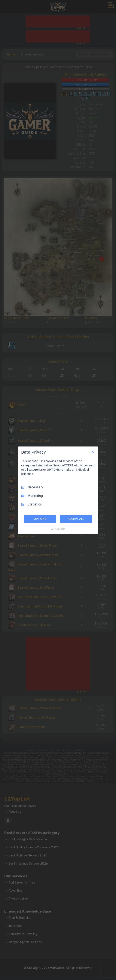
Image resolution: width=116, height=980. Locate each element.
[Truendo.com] (58, 529)
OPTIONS (40, 519)
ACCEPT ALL (76, 519)
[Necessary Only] (93, 452)
